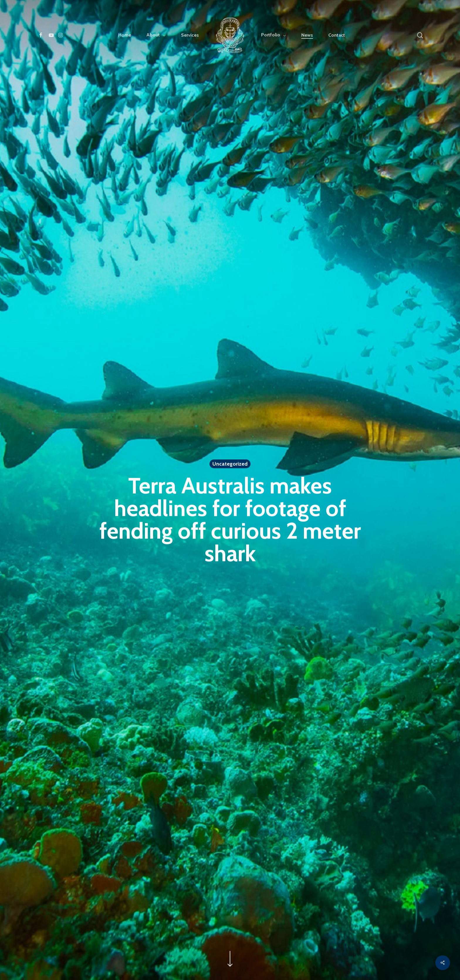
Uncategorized (230, 465)
